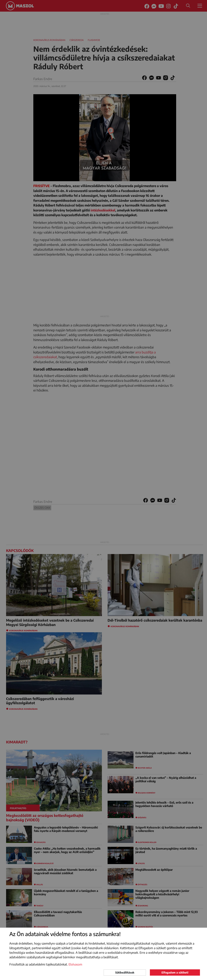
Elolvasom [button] (75, 964)
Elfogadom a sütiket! (175, 972)
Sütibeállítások (125, 972)
